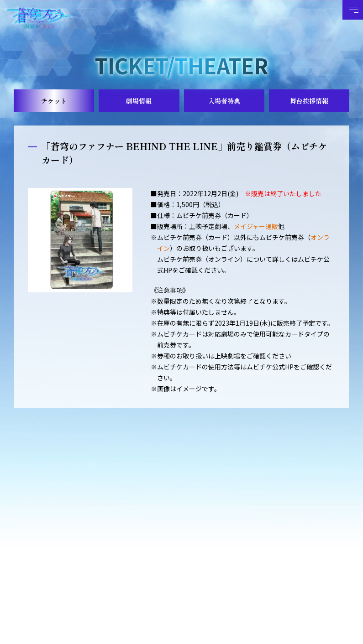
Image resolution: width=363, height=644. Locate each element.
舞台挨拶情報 (309, 101)
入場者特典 (224, 101)
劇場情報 (139, 101)
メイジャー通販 (256, 226)
